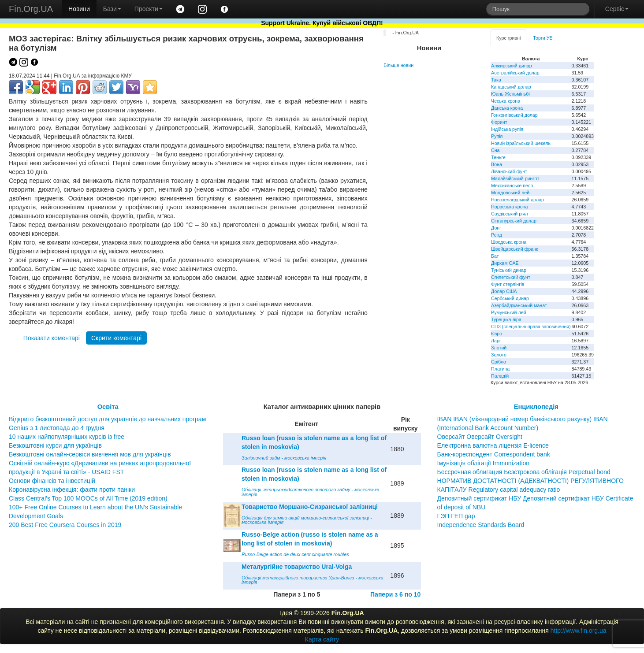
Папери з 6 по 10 (395, 594)
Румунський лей (508, 312)
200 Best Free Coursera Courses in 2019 (65, 525)
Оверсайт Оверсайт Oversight (480, 437)
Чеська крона (506, 101)
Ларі (496, 341)
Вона (497, 164)
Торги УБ (543, 38)
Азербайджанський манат (519, 305)
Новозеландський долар (517, 200)
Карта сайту (322, 639)
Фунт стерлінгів (508, 284)
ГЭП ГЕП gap (456, 516)
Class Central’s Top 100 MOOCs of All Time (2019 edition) (88, 498)
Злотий (499, 348)
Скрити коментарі (116, 338)
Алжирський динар (512, 66)
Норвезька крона (509, 207)
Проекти (149, 9)
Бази (112, 9)
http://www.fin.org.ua (579, 631)
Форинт (499, 122)
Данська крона (507, 108)
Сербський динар (510, 298)
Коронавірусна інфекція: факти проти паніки (72, 490)
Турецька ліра (506, 319)
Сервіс (617, 9)
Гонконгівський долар (514, 115)
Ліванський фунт (509, 171)
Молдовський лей (510, 193)
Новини (79, 9)
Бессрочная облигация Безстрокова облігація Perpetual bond (524, 472)
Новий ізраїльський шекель (521, 143)
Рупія (497, 136)
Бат (495, 256)
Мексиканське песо (512, 186)
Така (496, 80)
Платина (500, 369)
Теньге (498, 157)
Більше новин (398, 65)
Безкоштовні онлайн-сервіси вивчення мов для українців (90, 454)
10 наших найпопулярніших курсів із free (67, 437)
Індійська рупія (507, 129)
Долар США (504, 291)
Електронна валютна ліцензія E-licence (493, 445)
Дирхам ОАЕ (505, 263)
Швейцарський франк (515, 249)
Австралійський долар (515, 73)
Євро (497, 334)
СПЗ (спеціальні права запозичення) (531, 326)
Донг (496, 228)
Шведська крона (509, 242)
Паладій (500, 376)
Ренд (497, 235)
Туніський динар (509, 270)
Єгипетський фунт (511, 277)
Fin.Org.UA (31, 9)
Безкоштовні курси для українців (55, 445)
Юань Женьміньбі (510, 94)
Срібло (499, 362)
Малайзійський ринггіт (515, 178)
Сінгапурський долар (514, 221)
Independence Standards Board (481, 525)
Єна (495, 150)
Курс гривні (508, 38)
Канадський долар (511, 87)
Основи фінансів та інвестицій (52, 481)
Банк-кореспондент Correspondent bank (494, 454)
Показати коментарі (52, 338)
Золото (499, 355)
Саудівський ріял (509, 214)
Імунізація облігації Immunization (484, 463)
